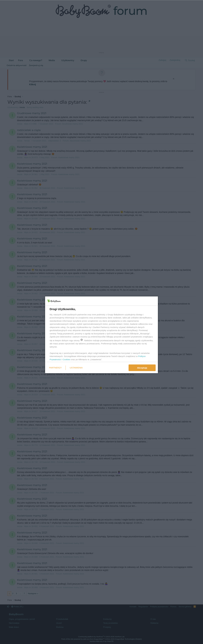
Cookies (67, 359)
